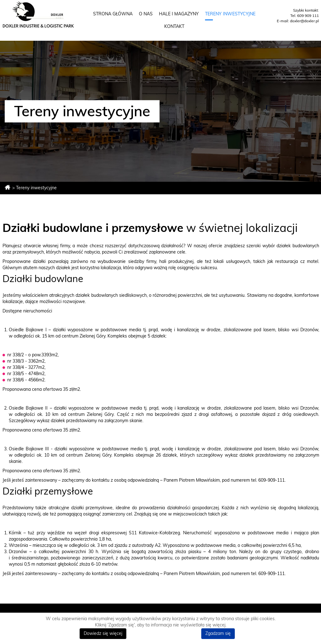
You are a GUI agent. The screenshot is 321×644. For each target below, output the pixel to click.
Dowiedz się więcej (103, 634)
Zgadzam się (218, 634)
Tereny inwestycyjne (230, 14)
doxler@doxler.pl (304, 21)
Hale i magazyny (179, 14)
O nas (146, 14)
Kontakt (174, 27)
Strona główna (113, 14)
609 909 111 (308, 16)
